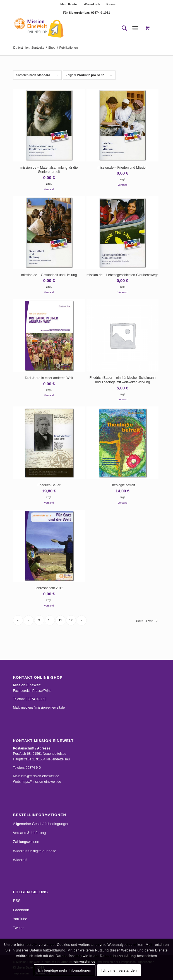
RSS (17, 901)
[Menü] (135, 28)
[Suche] (122, 28)
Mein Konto (69, 4)
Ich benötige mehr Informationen (65, 970)
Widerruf (20, 860)
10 (50, 620)
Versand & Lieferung (30, 833)
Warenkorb (92, 4)
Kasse (111, 4)
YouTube (20, 919)
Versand (49, 189)
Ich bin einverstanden (119, 970)
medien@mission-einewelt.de (43, 708)
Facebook (21, 910)
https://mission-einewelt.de (41, 782)
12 (71, 620)
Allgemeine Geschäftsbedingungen (41, 824)
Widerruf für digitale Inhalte (35, 851)
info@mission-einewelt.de (40, 776)
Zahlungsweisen (26, 842)
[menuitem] (69, 4)
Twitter (18, 928)
